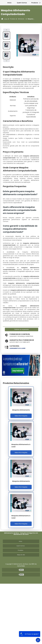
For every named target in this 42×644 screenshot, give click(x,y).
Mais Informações (21, 416)
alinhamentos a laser (17, 348)
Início (9, 3)
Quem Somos (22, 3)
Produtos (21, 550)
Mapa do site (21, 555)
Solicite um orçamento (21, 329)
